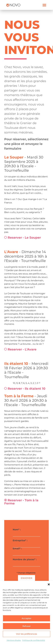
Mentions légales (14, 640)
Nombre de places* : (26, 562)
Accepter (26, 618)
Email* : (26, 551)
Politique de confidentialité (34, 640)
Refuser (27, 626)
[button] (49, 584)
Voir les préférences (26, 634)
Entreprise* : (26, 543)
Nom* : (26, 532)
